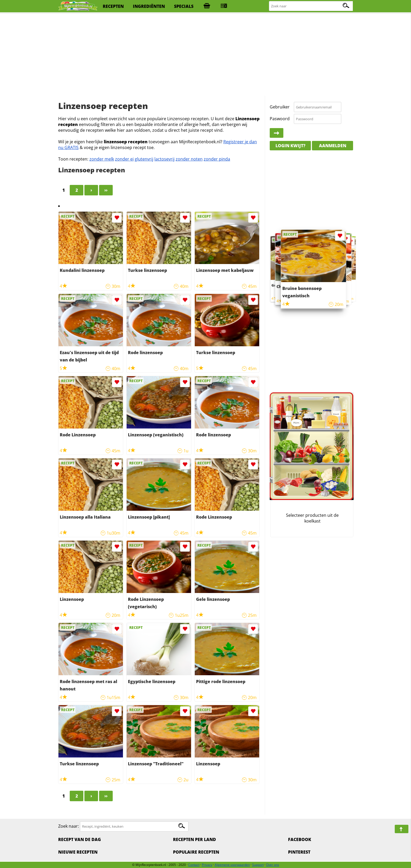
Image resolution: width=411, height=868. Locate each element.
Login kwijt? (290, 146)
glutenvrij (144, 159)
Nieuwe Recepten (78, 852)
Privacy (207, 865)
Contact (194, 865)
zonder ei (124, 159)
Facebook (300, 839)
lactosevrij (164, 159)
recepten (113, 6)
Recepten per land (194, 839)
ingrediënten (149, 6)
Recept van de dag (80, 839)
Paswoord (280, 119)
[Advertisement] (206, 55)
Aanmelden (333, 146)
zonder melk (102, 159)
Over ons (273, 865)
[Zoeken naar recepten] (311, 6)
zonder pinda (217, 159)
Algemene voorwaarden (232, 865)
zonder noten (189, 159)
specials (184, 6)
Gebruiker (280, 107)
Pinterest (299, 852)
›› (106, 190)
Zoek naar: (69, 826)
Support (258, 865)
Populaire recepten (196, 852)
